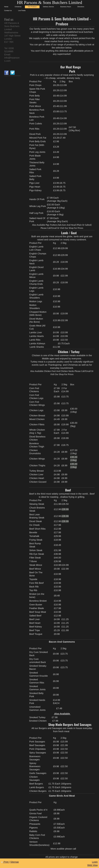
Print (5, 862)
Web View (92, 865)
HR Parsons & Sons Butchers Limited (49, 2)
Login (95, 862)
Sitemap (15, 862)
